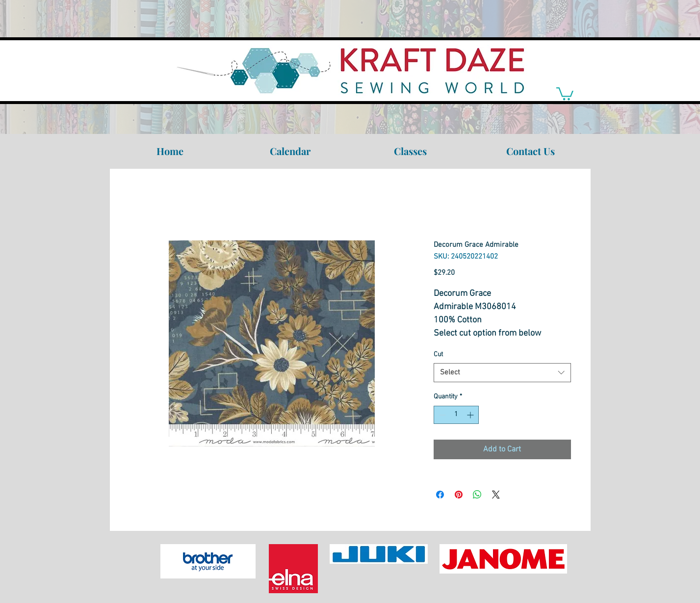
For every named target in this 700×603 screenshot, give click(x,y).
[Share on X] (496, 495)
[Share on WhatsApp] (477, 495)
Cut (438, 354)
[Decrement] (441, 415)
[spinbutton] (456, 415)
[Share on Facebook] (440, 495)
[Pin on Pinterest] (459, 495)
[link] (565, 93)
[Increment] (471, 415)
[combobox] (502, 373)
